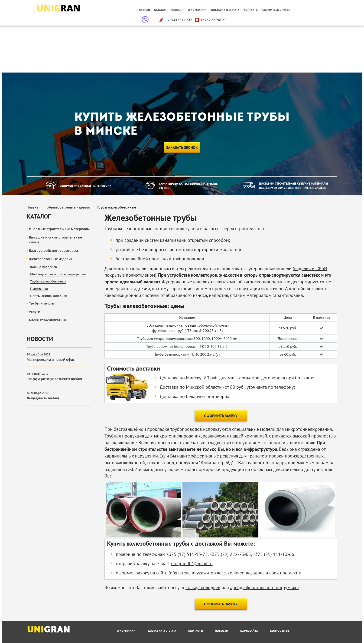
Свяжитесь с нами (276, 10)
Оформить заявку (221, 416)
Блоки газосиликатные (48, 320)
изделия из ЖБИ (311, 268)
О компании (197, 10)
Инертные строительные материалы (59, 229)
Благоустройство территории (53, 250)
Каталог (160, 10)
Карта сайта (249, 631)
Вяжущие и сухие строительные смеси (55, 240)
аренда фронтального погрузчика (264, 587)
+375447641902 (175, 20)
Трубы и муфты (42, 303)
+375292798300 (211, 20)
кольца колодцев (203, 587)
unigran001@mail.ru (192, 563)
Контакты (251, 10)
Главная (144, 10)
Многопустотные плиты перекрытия (58, 274)
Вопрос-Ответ (280, 631)
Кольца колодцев (44, 267)
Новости (177, 10)
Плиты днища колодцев (49, 296)
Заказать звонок (182, 147)
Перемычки (39, 288)
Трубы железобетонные (48, 281)
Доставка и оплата (225, 10)
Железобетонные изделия (51, 259)
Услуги (35, 312)
